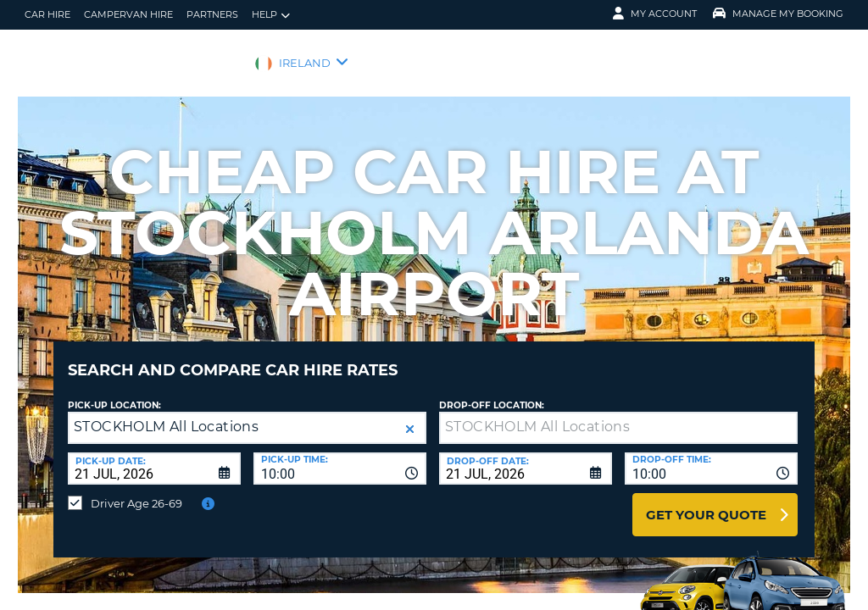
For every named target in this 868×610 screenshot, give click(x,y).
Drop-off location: (492, 393)
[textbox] (618, 415)
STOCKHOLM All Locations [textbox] (166, 414)
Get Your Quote (706, 502)
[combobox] (340, 456)
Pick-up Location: (114, 393)
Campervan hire (128, 14)
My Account (655, 14)
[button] (410, 416)
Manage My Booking (778, 14)
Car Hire (47, 14)
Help (271, 15)
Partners (212, 14)
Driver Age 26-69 (136, 491)
